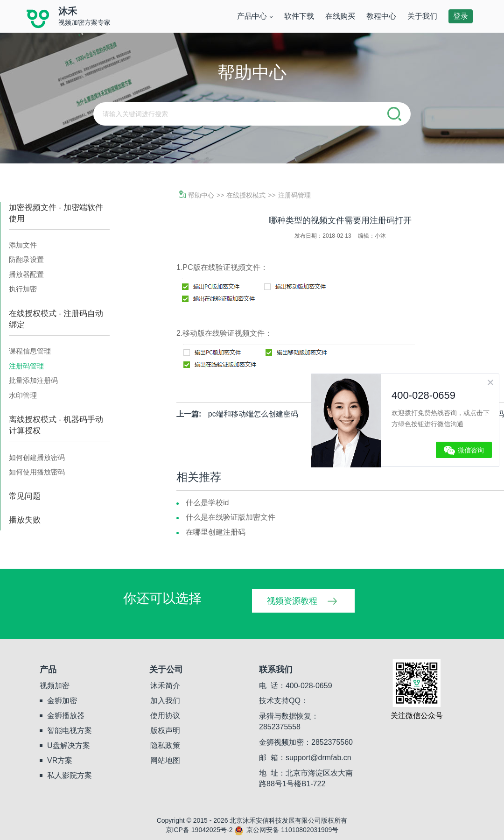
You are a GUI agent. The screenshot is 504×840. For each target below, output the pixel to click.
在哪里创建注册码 (216, 532)
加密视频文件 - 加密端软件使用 (56, 213)
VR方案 (60, 760)
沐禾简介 (165, 686)
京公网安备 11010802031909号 (286, 830)
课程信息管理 (30, 351)
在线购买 (340, 16)
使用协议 (165, 716)
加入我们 (165, 701)
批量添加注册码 (33, 380)
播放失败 (25, 520)
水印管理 (23, 395)
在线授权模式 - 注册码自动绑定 (56, 319)
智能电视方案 (70, 731)
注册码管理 (26, 366)
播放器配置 (26, 274)
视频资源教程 (292, 601)
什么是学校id (207, 503)
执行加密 (23, 289)
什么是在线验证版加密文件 (231, 517)
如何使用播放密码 (37, 472)
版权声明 (165, 731)
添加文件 (23, 245)
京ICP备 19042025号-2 (199, 830)
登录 (461, 16)
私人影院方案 (70, 775)
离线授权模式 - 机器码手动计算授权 (56, 425)
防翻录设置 (26, 259)
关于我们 (422, 16)
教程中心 (381, 16)
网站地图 (165, 760)
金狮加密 (62, 701)
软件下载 (299, 16)
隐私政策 (165, 745)
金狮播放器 (66, 716)
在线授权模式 (246, 195)
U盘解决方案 (69, 745)
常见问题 (25, 496)
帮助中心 (196, 195)
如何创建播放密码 (37, 457)
